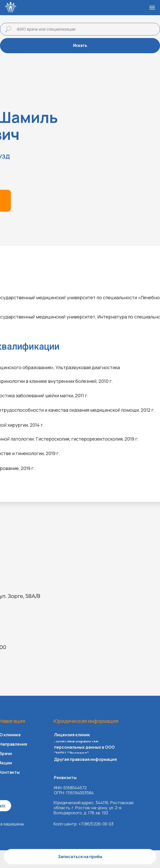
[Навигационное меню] (152, 8)
